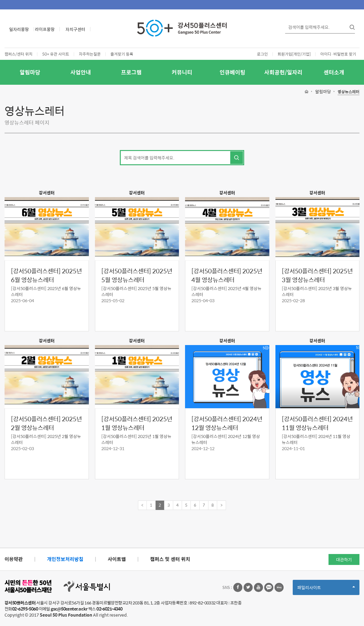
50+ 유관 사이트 (56, 54)
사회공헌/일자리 (283, 72)
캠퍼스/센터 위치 (19, 54)
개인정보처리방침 (65, 559)
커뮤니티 (182, 72)
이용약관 (14, 559)
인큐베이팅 (233, 72)
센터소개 (334, 72)
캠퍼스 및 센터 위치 (170, 559)
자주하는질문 (90, 54)
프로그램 (131, 72)
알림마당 (30, 72)
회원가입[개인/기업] (294, 54)
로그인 (262, 54)
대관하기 (344, 559)
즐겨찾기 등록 (122, 54)
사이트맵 (117, 559)
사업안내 (81, 72)
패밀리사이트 (326, 589)
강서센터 (47, 193)
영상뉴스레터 (349, 92)
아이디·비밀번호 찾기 (338, 54)
